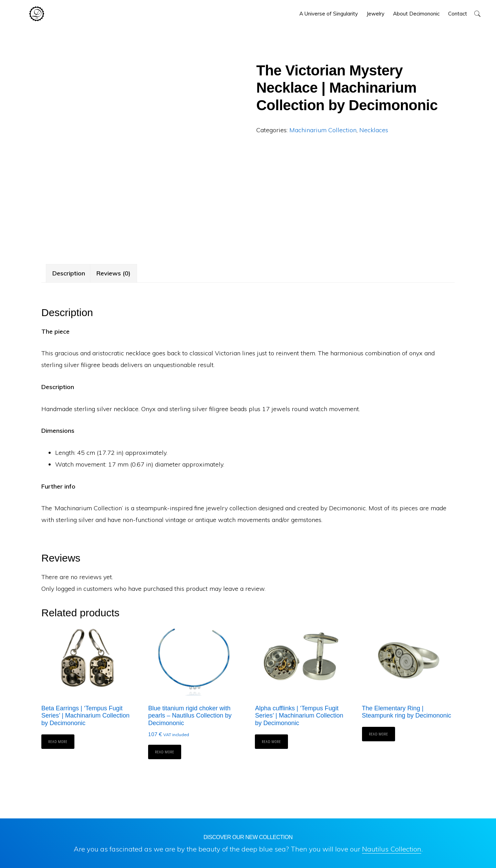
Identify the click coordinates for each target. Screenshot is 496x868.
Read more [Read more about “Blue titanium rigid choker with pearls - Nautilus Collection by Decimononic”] (165, 752)
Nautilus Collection (392, 849)
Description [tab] (69, 273)
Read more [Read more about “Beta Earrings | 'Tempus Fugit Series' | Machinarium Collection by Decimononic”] (58, 741)
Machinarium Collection (323, 130)
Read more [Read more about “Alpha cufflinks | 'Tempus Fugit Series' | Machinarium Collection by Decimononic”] (271, 741)
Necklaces (374, 130)
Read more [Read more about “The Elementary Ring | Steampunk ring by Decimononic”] (379, 734)
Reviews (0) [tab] (113, 273)
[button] (477, 14)
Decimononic (37, 14)
